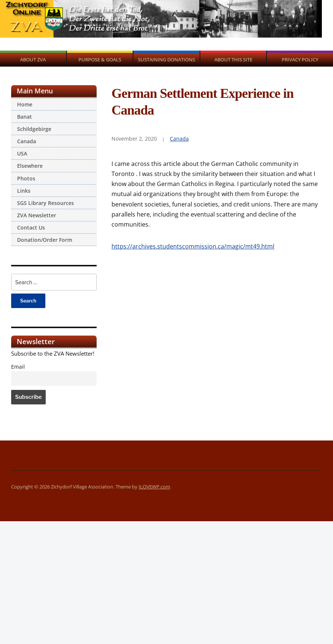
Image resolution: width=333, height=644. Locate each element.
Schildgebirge (34, 129)
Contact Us (31, 228)
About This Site (233, 60)
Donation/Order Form (45, 240)
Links (24, 191)
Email (18, 367)
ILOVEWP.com (154, 487)
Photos (26, 178)
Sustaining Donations (166, 60)
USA (22, 153)
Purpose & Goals (100, 60)
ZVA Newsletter (37, 215)
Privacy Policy (300, 60)
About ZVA (33, 60)
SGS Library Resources (46, 203)
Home (25, 104)
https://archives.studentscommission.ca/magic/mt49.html (193, 246)
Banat (25, 117)
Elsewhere (30, 166)
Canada (27, 141)
